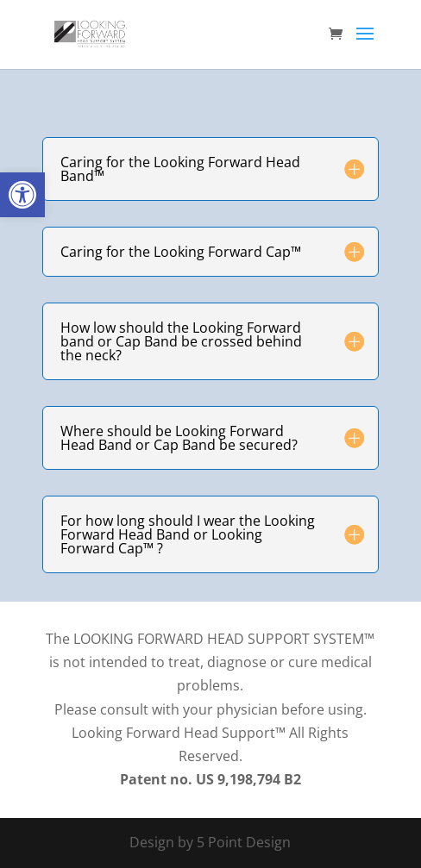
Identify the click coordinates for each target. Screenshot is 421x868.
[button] (22, 195)
